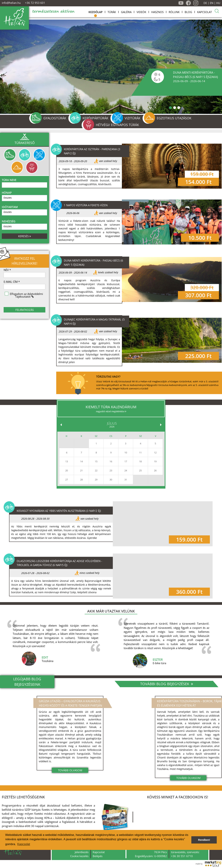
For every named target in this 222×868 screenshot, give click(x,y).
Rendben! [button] (204, 840)
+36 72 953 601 (35, 3)
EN (212, 3)
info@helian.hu (11, 3)
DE (205, 3)
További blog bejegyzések (167, 684)
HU (218, 3)
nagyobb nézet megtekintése (111, 411)
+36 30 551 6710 (182, 856)
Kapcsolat (99, 852)
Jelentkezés (82, 852)
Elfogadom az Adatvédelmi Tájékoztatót (26, 295)
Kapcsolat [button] (24, 844)
